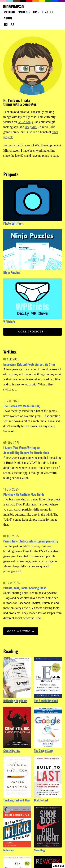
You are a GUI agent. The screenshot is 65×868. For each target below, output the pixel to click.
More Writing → (21, 631)
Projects (24, 12)
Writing (9, 12)
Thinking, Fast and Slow (16, 800)
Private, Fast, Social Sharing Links (25, 588)
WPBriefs (9, 322)
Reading (48, 12)
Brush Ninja (25, 122)
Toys (36, 12)
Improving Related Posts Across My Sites (29, 364)
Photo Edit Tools (14, 223)
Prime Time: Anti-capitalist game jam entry (31, 541)
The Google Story (44, 751)
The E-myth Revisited (46, 701)
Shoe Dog (39, 850)
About (8, 18)
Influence (8, 850)
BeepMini (31, 127)
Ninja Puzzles (12, 273)
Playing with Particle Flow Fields (24, 494)
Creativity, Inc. (12, 751)
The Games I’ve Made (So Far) (22, 406)
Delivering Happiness (15, 701)
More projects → (32, 332)
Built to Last (41, 800)
